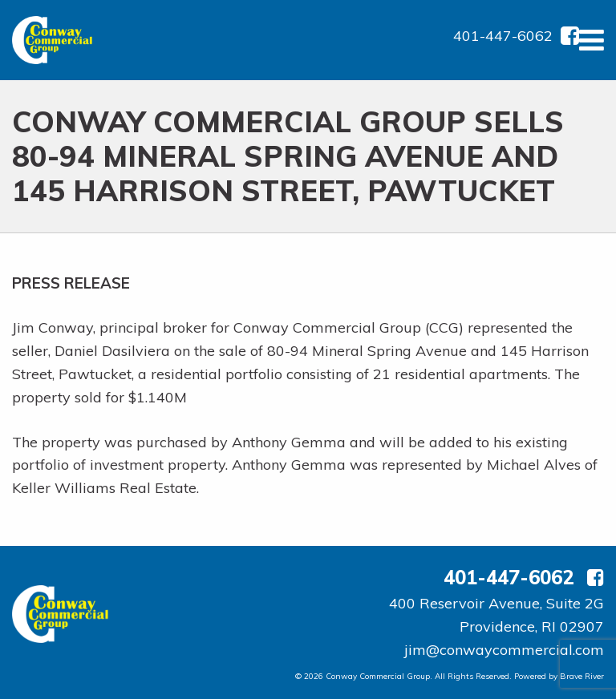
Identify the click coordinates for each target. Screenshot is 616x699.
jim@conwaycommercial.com (504, 650)
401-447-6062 (503, 36)
